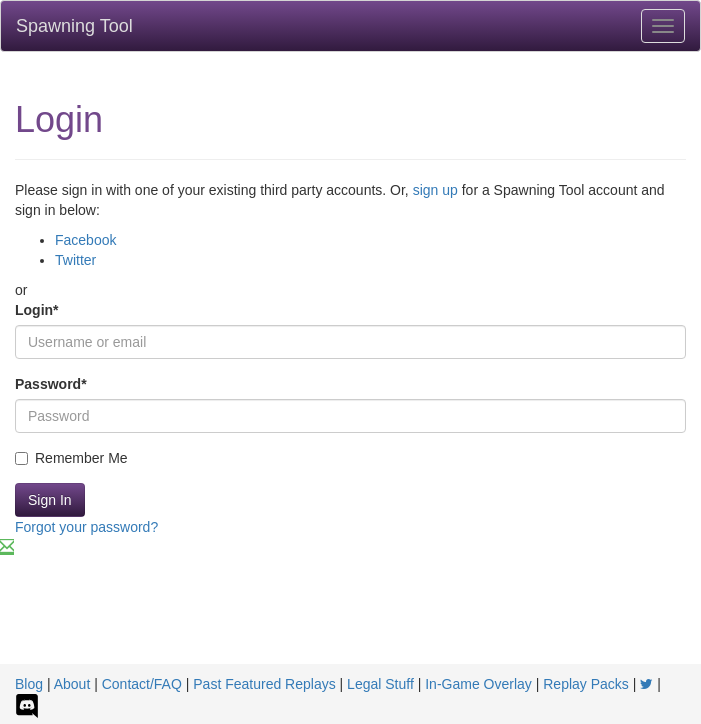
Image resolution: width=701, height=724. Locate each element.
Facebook (85, 240)
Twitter (75, 260)
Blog (29, 684)
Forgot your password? (86, 527)
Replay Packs (586, 684)
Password (51, 384)
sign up (435, 190)
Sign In (50, 500)
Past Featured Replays (264, 684)
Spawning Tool (74, 26)
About (72, 684)
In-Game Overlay (478, 684)
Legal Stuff (380, 684)
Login (37, 310)
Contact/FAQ (142, 684)
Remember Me (71, 458)
